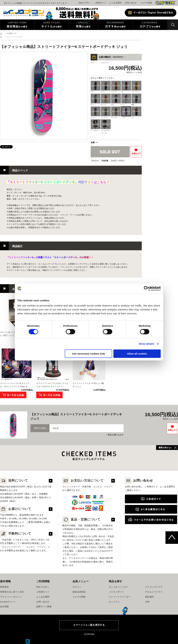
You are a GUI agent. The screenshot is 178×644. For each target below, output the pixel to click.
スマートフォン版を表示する (89, 625)
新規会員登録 (79, 592)
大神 (147, 602)
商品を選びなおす (116, 435)
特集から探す (83, 25)
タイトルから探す (52, 25)
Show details (146, 344)
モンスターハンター (119, 587)
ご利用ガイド (43, 592)
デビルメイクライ (154, 592)
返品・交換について (81, 519)
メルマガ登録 (146, 3)
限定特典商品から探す (17, 25)
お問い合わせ (131, 3)
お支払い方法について (83, 480)
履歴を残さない (165, 448)
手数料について (16, 534)
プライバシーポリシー (11, 597)
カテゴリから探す (150, 25)
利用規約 (4, 587)
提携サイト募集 (44, 607)
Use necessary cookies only (89, 354)
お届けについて (16, 509)
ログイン (77, 587)
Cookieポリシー (8, 602)
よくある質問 (115, 3)
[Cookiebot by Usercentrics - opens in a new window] (146, 288)
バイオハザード (116, 592)
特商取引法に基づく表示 (12, 592)
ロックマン (114, 602)
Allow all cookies (137, 354)
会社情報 (4, 607)
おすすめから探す (115, 25)
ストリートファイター (120, 597)
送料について (14, 480)
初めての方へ (43, 587)
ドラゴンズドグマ (154, 587)
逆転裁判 (149, 597)
